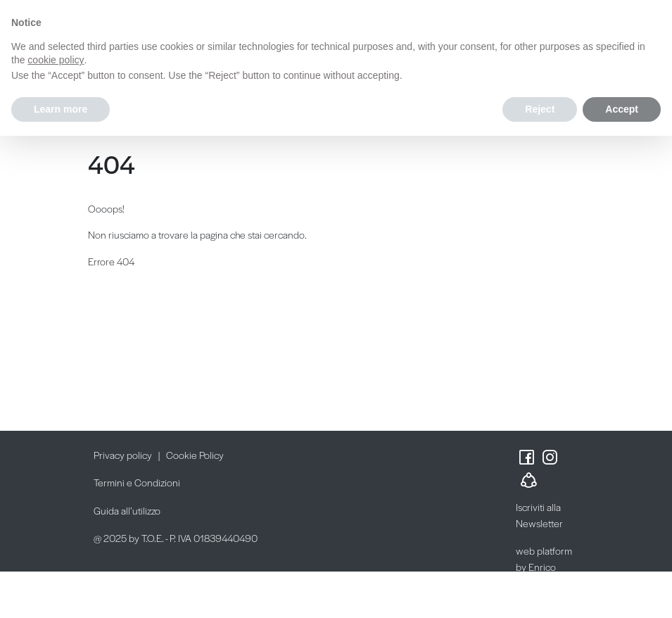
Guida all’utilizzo (127, 510)
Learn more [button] (61, 109)
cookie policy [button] (56, 60)
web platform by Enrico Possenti (544, 566)
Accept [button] (622, 109)
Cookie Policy (195, 455)
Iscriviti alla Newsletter (539, 515)
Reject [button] (540, 109)
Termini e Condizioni (137, 482)
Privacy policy (123, 455)
